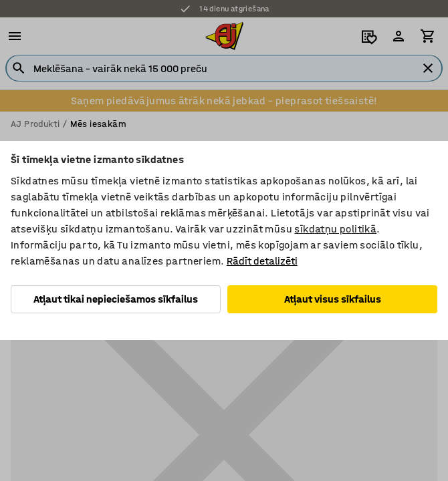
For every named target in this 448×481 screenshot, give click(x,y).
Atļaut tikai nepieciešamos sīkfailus (116, 299)
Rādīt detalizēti (262, 261)
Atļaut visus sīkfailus (333, 299)
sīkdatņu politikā (335, 229)
